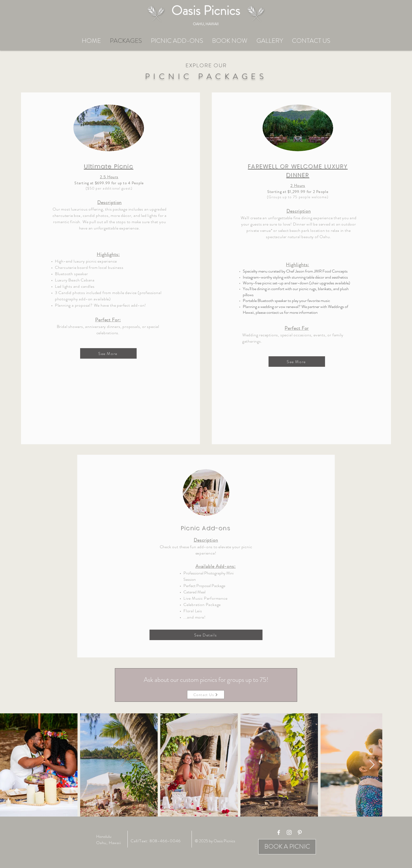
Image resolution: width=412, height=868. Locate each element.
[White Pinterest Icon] (300, 832)
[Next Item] (372, 765)
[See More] (108, 353)
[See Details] (206, 635)
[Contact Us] (206, 695)
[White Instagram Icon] (289, 832)
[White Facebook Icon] (279, 832)
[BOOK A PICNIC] (287, 847)
